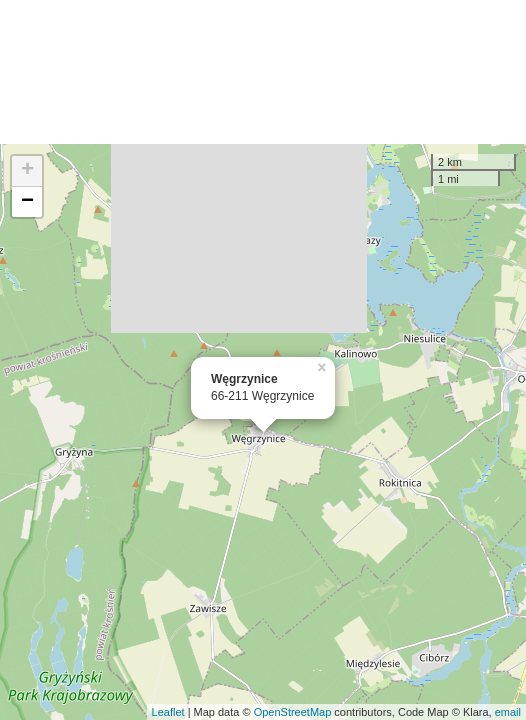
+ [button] (27, 171)
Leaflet (168, 712)
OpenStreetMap (293, 712)
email (508, 712)
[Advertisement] (263, 72)
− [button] (27, 202)
